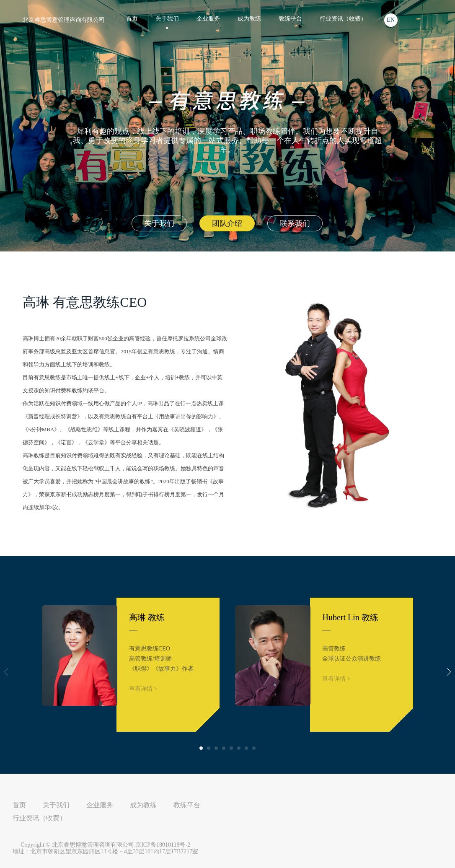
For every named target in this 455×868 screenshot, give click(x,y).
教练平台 (290, 19)
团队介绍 (227, 223)
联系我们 (295, 223)
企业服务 (208, 19)
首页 (132, 19)
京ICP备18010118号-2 (163, 845)
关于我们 (159, 223)
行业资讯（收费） (343, 19)
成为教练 (249, 19)
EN (391, 20)
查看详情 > (143, 689)
